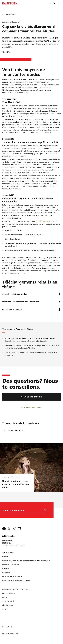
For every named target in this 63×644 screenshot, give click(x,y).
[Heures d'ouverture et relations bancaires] (17, 581)
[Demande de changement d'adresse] (15, 589)
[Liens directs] (50, 3)
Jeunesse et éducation (14, 431)
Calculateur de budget (31, 309)
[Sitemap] (5, 609)
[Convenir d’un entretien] (31, 397)
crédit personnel (44, 221)
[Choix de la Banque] (22, 511)
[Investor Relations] (9, 593)
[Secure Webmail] (8, 601)
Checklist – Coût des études (31, 294)
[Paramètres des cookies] (11, 565)
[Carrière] (5, 557)
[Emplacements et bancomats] (12, 577)
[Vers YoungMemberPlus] (31, 408)
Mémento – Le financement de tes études (31, 302)
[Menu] (59, 3)
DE (3, 627)
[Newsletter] (6, 573)
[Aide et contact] (8, 553)
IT (12, 627)
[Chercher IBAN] (8, 605)
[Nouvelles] (6, 569)
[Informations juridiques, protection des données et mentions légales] (26, 561)
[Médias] (5, 597)
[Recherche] (54, 3)
